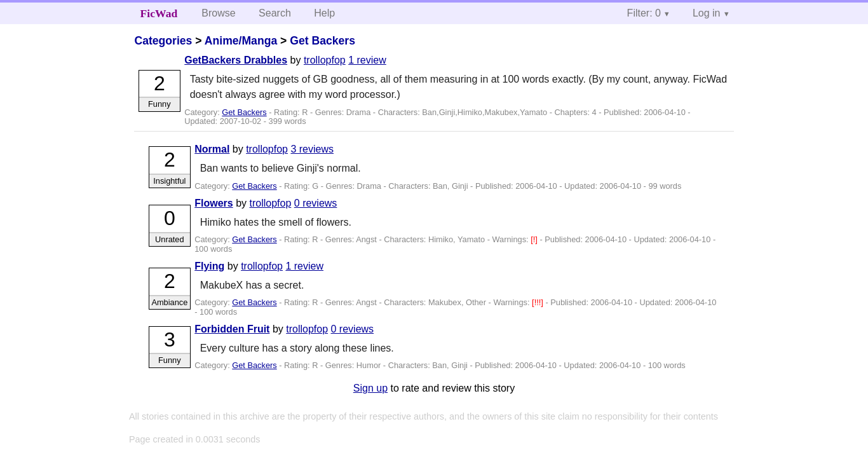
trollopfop (325, 60)
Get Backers (322, 41)
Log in (707, 13)
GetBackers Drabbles (236, 60)
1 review (367, 60)
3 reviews (312, 149)
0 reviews (316, 203)
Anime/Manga (241, 41)
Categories (163, 41)
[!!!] (539, 302)
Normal (212, 149)
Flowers (214, 203)
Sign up (370, 388)
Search (275, 13)
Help (324, 13)
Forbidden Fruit (232, 329)
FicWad (159, 13)
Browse (218, 13)
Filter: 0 (644, 13)
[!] (535, 239)
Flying (209, 266)
